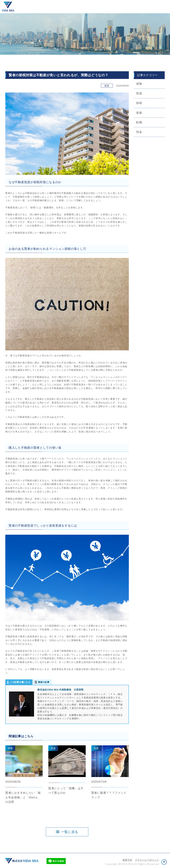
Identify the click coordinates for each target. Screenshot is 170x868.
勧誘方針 (128, 860)
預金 (139, 132)
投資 (139, 93)
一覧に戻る (67, 832)
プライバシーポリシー (147, 860)
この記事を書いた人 (20, 682)
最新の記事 (44, 682)
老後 (139, 113)
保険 (139, 84)
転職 (139, 122)
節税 (139, 103)
